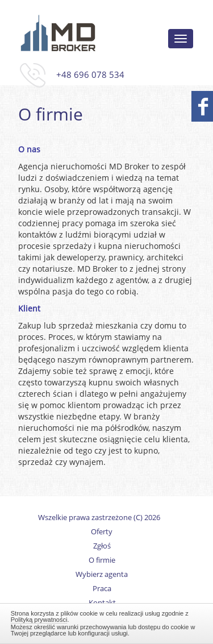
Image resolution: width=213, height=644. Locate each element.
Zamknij (107, 622)
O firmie (102, 560)
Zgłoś (102, 546)
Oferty (102, 532)
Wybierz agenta (102, 574)
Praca (102, 589)
